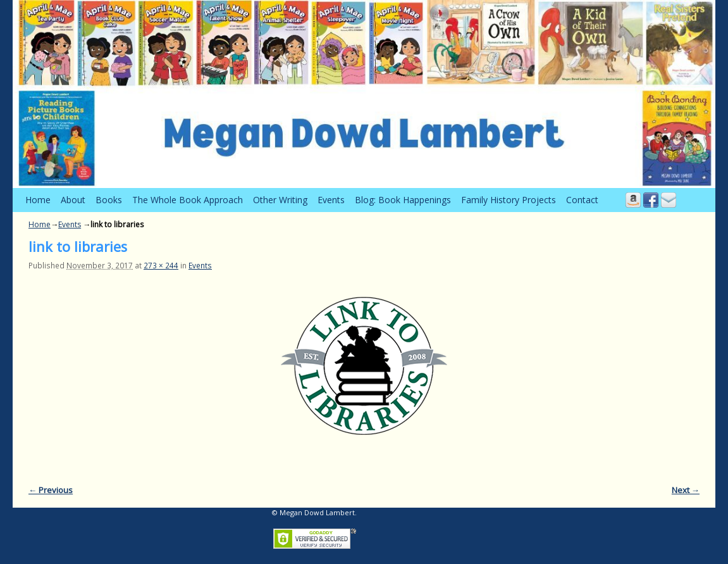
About (73, 200)
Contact (582, 200)
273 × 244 (161, 265)
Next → (686, 490)
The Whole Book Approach (188, 200)
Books (109, 200)
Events (331, 200)
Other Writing (280, 200)
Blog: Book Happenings (403, 200)
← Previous (51, 490)
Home (38, 200)
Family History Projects (509, 200)
